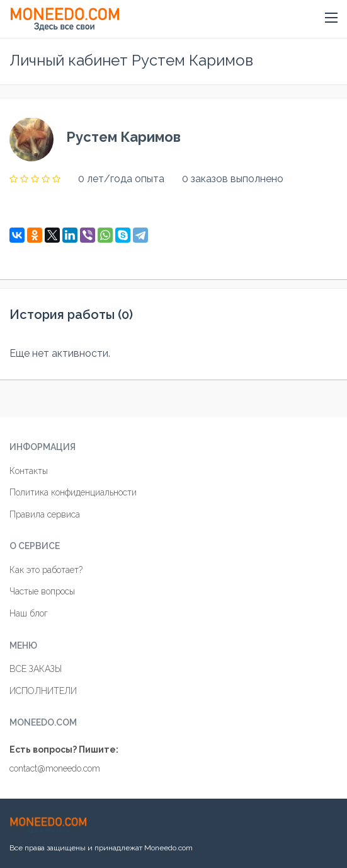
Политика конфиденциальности (73, 492)
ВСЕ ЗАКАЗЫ (36, 669)
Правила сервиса (45, 514)
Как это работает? (46, 570)
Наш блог (29, 613)
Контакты (29, 471)
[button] (331, 18)
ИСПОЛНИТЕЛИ (43, 691)
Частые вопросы (42, 591)
